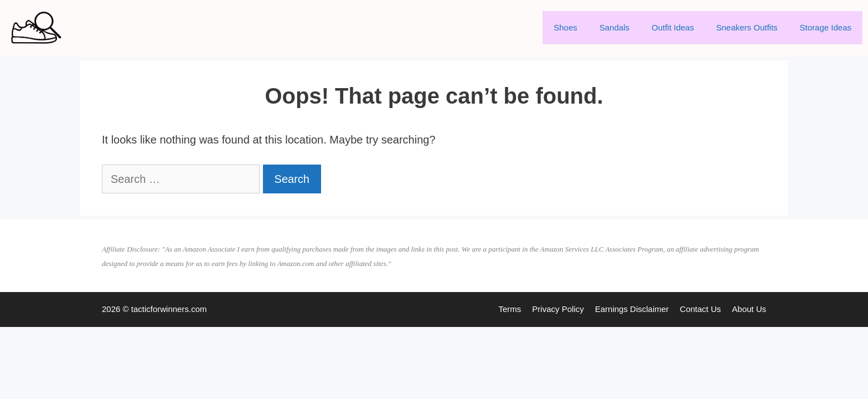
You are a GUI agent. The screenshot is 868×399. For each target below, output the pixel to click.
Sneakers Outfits (747, 27)
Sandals (614, 27)
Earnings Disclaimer (632, 309)
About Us (749, 309)
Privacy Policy (558, 309)
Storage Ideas (826, 27)
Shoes (565, 27)
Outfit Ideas (673, 27)
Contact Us (700, 309)
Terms (510, 309)
